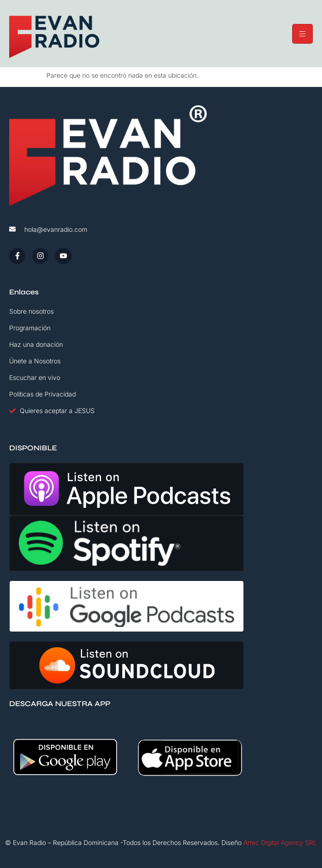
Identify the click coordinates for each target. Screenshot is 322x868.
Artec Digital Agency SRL (280, 842)
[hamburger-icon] (302, 34)
